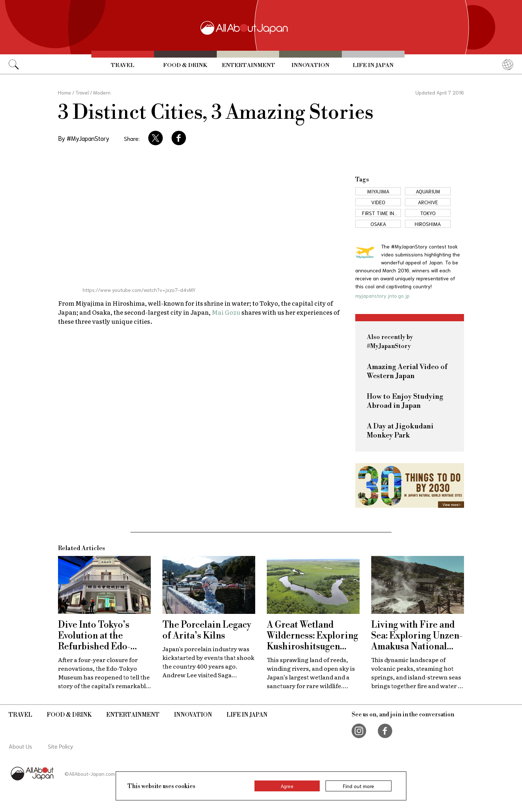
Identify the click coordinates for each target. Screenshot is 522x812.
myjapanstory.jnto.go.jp (382, 296)
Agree (287, 786)
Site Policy (61, 746)
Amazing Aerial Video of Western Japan (407, 372)
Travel (123, 65)
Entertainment (248, 65)
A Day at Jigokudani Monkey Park (400, 431)
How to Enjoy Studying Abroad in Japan (405, 401)
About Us (20, 746)
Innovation (310, 65)
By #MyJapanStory (84, 138)
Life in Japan (373, 65)
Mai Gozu (226, 312)
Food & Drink (185, 65)
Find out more (359, 786)
